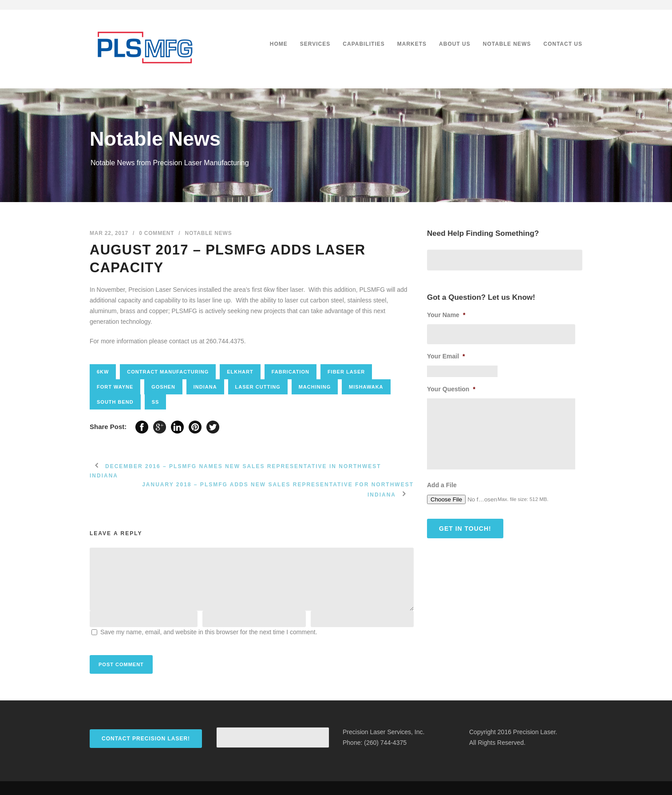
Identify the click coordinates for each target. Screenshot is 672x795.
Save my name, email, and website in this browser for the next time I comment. (209, 632)
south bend (115, 402)
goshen (163, 387)
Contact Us (563, 44)
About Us (455, 44)
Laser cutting (258, 387)
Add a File (442, 485)
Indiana (205, 387)
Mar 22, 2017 (109, 233)
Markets (412, 44)
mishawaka (366, 387)
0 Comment (156, 233)
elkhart (240, 372)
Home (279, 44)
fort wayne (115, 387)
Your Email (446, 356)
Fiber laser (346, 372)
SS (156, 402)
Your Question (451, 389)
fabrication (291, 372)
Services (315, 44)
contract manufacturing (168, 372)
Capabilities (364, 44)
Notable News (507, 44)
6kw (103, 372)
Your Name (446, 315)
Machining (315, 387)
